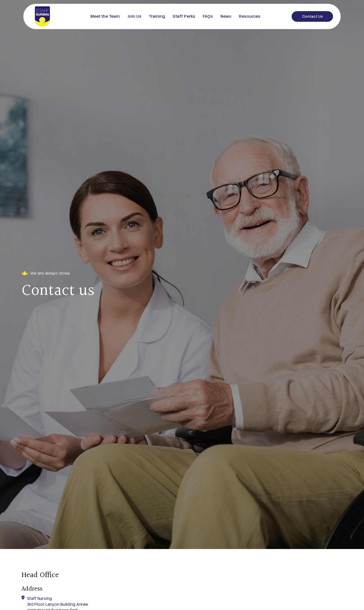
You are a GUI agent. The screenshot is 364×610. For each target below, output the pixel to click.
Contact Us (312, 16)
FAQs (208, 16)
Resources (250, 16)
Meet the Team (105, 16)
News (226, 16)
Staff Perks (184, 16)
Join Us (134, 16)
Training (157, 16)
